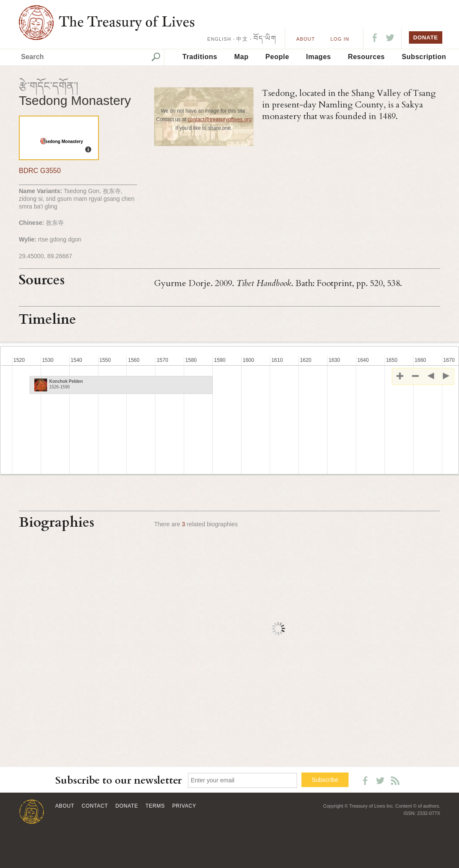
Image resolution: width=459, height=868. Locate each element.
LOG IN (340, 39)
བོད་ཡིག (265, 38)
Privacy (184, 806)
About (306, 39)
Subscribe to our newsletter (119, 780)
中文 (242, 39)
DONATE (426, 37)
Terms (155, 806)
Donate (127, 806)
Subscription (424, 57)
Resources (366, 57)
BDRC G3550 (40, 171)
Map (241, 57)
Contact (95, 806)
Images (319, 57)
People (277, 57)
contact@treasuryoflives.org (220, 119)
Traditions (200, 57)
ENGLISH (219, 39)
